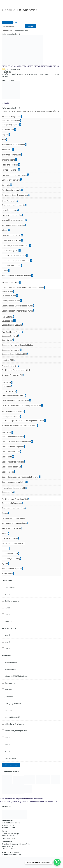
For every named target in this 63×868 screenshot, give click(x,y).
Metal (5, 140)
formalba (5, 103)
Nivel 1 (7, 642)
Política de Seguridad (9, 801)
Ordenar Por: (7, 31)
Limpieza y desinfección (13, 215)
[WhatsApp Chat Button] (57, 862)
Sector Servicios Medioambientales (17, 442)
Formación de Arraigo (11, 283)
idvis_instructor (10, 758)
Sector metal (8, 457)
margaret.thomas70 (12, 717)
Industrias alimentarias (12, 155)
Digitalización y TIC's (11, 250)
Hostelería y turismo (11, 165)
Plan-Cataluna (8, 317)
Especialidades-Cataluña (12, 325)
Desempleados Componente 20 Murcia (18, 311)
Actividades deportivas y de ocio (16, 195)
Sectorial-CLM (8, 340)
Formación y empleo (11, 170)
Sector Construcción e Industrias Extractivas (21, 477)
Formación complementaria (13, 543)
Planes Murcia (8, 292)
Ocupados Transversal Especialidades (18, 345)
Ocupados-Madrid (10, 391)
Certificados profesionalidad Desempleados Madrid (24, 420)
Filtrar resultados (11, 765)
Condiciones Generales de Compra (43, 801)
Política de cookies (35, 798)
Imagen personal (9, 160)
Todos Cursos (9, 22)
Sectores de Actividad (11, 120)
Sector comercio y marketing (15, 482)
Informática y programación (14, 225)
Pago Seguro (23, 801)
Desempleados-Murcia (12, 301)
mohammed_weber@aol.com (16, 731)
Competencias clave (11, 553)
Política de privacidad (18, 798)
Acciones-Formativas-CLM (13, 375)
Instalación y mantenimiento (14, 220)
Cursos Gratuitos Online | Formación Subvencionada (23, 288)
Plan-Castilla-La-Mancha (12, 332)
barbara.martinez (11, 662)
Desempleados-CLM (10, 366)
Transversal (7, 386)
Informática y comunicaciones (15, 523)
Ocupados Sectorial (10, 336)
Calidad (6, 270)
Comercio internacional (12, 265)
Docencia (6, 548)
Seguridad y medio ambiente (14, 508)
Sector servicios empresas (13, 447)
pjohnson (8, 751)
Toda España (10, 587)
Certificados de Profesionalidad (15, 499)
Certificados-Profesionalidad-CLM (16, 370)
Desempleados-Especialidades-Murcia (18, 306)
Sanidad (5, 513)
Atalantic (8, 738)
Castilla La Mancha (12, 601)
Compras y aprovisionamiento (15, 255)
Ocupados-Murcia (10, 296)
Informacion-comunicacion (13, 411)
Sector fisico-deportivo (12, 467)
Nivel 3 (7, 635)
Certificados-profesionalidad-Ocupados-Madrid (22, 405)
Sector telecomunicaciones (13, 436)
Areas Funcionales (10, 201)
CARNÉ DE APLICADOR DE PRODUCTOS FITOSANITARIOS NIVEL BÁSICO (30, 66)
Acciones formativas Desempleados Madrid (20, 425)
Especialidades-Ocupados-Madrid (17, 400)
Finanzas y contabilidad (12, 235)
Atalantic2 (8, 744)
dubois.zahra (10, 683)
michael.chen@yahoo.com (15, 724)
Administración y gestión (12, 568)
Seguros (6, 134)
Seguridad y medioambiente (14, 205)
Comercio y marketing (11, 558)
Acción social (8, 573)
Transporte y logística (11, 124)
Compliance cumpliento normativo (17, 260)
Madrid (7, 594)
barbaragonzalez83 (12, 669)
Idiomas (6, 230)
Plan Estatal (7, 433)
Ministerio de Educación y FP (15, 488)
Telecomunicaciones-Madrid (14, 395)
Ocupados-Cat (9, 321)
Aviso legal (4, 798)
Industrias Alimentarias (12, 528)
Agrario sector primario (12, 190)
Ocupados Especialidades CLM (15, 354)
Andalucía (8, 621)
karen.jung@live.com (13, 703)
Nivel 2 (7, 649)
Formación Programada (12, 116)
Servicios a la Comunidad (13, 503)
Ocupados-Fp (8, 492)
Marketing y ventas (10, 210)
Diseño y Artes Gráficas (12, 240)
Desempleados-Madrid (12, 416)
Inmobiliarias (8, 150)
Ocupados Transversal (12, 350)
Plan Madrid (7, 382)
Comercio (7, 185)
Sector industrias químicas (13, 462)
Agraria (5, 563)
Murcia (7, 608)
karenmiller (9, 710)
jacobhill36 (9, 697)
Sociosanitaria (9, 129)
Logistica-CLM (8, 360)
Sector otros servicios (11, 452)
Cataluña (8, 615)
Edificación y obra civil (12, 180)
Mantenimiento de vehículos (14, 145)
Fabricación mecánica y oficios (15, 175)
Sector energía (9, 472)
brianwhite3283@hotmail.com (16, 676)
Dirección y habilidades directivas (16, 245)
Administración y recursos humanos (17, 275)
